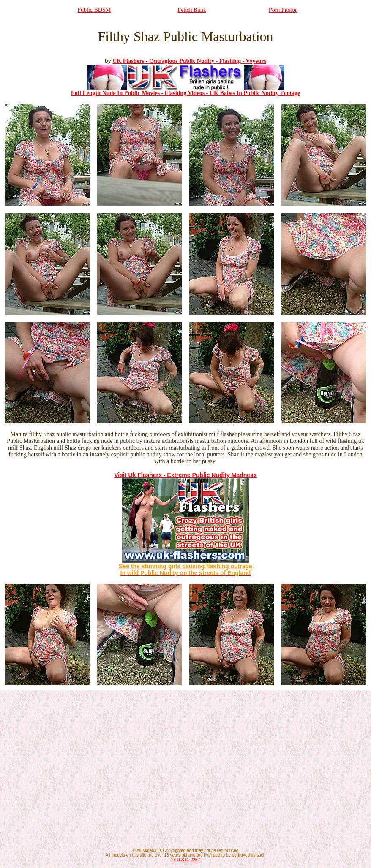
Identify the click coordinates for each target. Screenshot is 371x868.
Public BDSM (94, 10)
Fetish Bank (192, 10)
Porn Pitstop (283, 10)
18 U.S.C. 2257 (185, 860)
